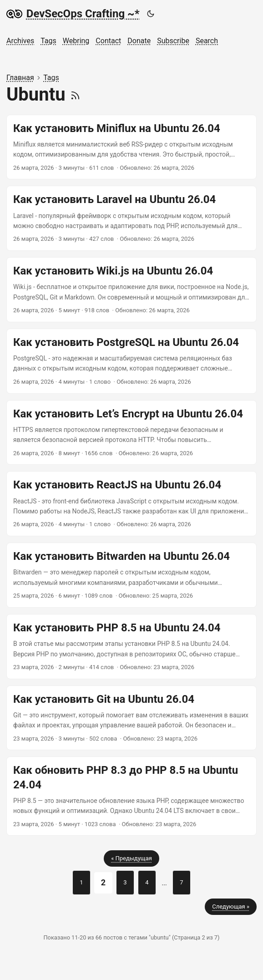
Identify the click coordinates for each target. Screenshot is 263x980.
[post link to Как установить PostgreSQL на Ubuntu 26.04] (131, 361)
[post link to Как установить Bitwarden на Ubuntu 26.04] (131, 575)
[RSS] (75, 94)
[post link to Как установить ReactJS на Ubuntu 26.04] (131, 504)
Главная (20, 78)
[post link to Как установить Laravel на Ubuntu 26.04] (131, 218)
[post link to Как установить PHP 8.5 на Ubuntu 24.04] (131, 647)
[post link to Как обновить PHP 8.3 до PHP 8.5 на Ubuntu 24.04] (131, 796)
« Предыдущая (131, 858)
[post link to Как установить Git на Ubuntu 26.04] (131, 718)
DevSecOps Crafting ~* (73, 14)
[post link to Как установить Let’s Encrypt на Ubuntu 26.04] (131, 433)
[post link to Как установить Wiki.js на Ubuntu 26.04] (131, 290)
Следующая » (231, 906)
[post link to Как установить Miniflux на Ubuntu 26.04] (131, 147)
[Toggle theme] (150, 14)
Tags (51, 78)
